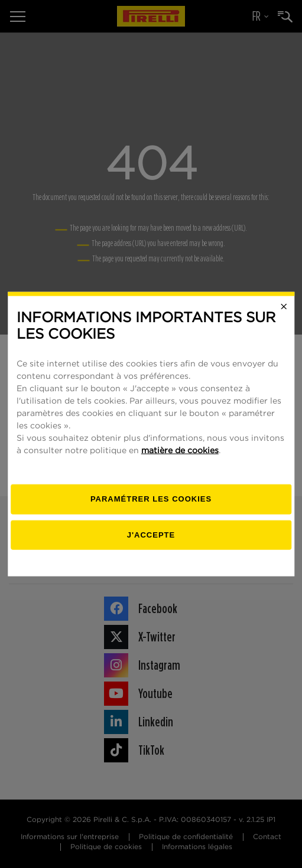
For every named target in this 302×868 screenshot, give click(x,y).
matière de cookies (180, 451)
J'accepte (151, 534)
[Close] (284, 306)
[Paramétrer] (151, 499)
